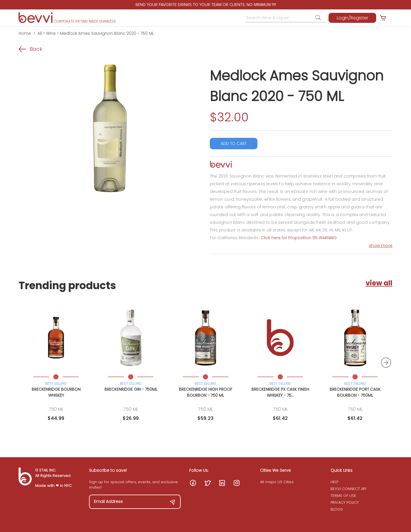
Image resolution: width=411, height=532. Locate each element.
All (40, 33)
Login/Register (352, 18)
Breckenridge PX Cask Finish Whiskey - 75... (280, 392)
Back (30, 49)
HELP (335, 482)
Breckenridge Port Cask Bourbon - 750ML (355, 392)
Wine (51, 33)
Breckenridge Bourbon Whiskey (56, 392)
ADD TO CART (234, 144)
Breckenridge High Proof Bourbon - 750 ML (206, 392)
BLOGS (337, 509)
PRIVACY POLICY (345, 502)
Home (25, 33)
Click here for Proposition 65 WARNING (299, 238)
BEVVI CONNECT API (348, 489)
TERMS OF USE (343, 496)
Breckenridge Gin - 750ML (131, 389)
